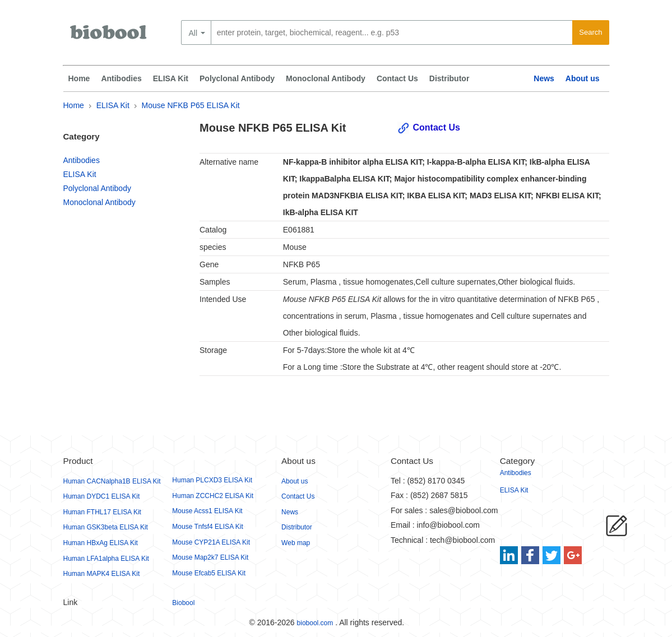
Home (79, 78)
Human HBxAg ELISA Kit (101, 543)
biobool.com (315, 623)
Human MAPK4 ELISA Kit (102, 574)
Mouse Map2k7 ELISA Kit (210, 557)
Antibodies (121, 78)
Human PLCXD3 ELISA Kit (212, 480)
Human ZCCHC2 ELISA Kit (213, 496)
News (544, 78)
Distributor (449, 78)
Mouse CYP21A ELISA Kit (211, 542)
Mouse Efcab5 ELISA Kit (209, 573)
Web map (296, 543)
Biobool (183, 603)
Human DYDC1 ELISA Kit (102, 496)
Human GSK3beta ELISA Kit (106, 527)
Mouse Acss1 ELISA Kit (207, 511)
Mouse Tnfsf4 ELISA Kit (208, 527)
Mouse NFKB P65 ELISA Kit (191, 105)
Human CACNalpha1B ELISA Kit (112, 481)
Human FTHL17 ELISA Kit (102, 512)
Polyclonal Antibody (237, 78)
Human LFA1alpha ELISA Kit (106, 559)
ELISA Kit (171, 78)
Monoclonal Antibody (326, 78)
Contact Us (397, 78)
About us (583, 78)
